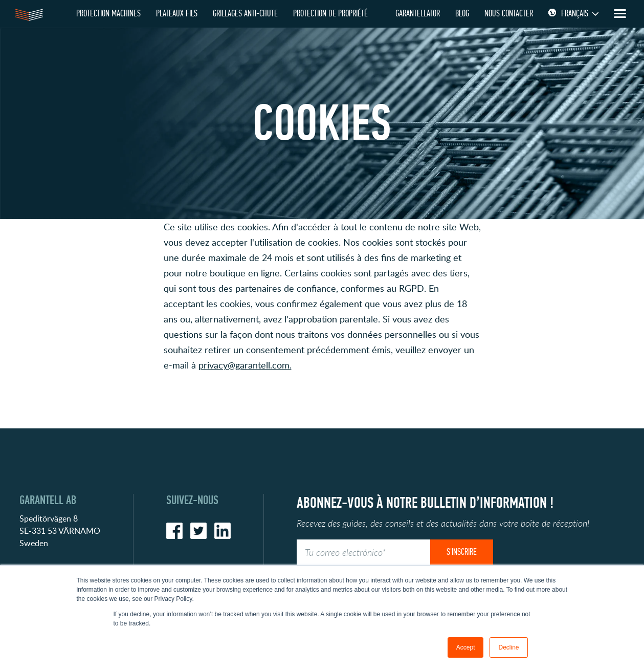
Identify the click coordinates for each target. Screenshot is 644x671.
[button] (322, 388)
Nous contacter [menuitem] (509, 14)
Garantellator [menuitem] (418, 14)
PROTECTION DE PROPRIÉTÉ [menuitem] (330, 14)
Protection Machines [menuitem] (108, 14)
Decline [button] (508, 647)
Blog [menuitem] (462, 14)
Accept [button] (466, 647)
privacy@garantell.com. (245, 365)
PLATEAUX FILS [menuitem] (177, 14)
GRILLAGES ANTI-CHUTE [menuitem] (245, 14)
